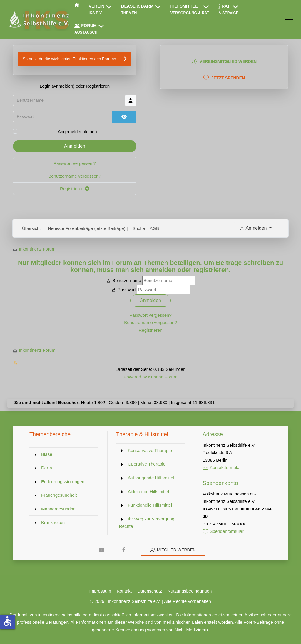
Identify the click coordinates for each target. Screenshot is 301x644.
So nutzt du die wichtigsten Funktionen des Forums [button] (69, 59)
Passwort (127, 290)
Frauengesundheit (59, 495)
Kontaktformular (222, 467)
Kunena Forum (163, 377)
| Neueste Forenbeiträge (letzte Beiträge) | (87, 228)
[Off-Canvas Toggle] (289, 19)
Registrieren (75, 189)
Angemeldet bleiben (77, 132)
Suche (139, 228)
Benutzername (127, 280)
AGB (154, 228)
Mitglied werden (176, 550)
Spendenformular (223, 531)
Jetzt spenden (224, 78)
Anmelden (75, 147)
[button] (100, 10)
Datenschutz (150, 591)
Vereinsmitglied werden (224, 61)
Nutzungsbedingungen (190, 591)
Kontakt (124, 591)
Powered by (135, 377)
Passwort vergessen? (75, 164)
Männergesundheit (60, 509)
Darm (47, 468)
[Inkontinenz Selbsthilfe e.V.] (38, 19)
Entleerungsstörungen (63, 482)
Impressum (100, 591)
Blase (47, 454)
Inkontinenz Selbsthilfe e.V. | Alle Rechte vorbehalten (159, 601)
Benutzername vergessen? (75, 177)
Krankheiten (53, 522)
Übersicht (31, 228)
